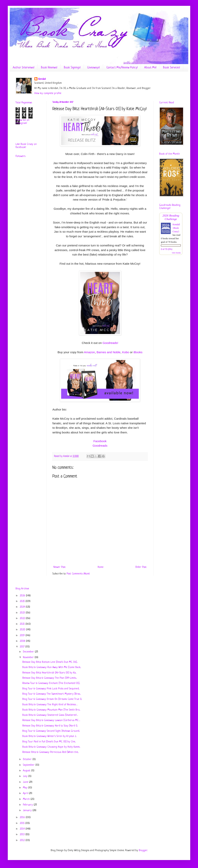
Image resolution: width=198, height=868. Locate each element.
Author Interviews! (24, 68)
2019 (23, 635)
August (27, 771)
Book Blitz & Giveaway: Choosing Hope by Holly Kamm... (51, 747)
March (27, 799)
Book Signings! (72, 68)
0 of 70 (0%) (167, 249)
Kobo (126, 352)
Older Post (141, 567)
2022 (23, 618)
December (29, 652)
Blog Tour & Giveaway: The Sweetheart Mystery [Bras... (51, 694)
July (26, 776)
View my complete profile (48, 93)
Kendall (42, 79)
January (28, 810)
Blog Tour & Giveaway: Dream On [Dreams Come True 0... (52, 699)
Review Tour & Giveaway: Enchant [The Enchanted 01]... (51, 683)
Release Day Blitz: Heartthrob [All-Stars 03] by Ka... (49, 673)
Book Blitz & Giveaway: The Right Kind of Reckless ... (50, 705)
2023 (23, 613)
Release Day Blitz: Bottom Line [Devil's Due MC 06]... (50, 662)
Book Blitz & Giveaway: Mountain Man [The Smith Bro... (51, 710)
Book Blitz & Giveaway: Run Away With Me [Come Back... (52, 667)
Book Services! (172, 68)
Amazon (89, 352)
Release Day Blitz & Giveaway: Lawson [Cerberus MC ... (51, 720)
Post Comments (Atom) (78, 574)
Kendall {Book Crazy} (176, 228)
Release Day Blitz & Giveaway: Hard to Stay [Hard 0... (50, 726)
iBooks (138, 352)
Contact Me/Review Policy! (122, 68)
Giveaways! (93, 68)
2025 (23, 601)
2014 (23, 829)
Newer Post (59, 567)
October (28, 759)
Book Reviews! (49, 68)
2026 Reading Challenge (171, 217)
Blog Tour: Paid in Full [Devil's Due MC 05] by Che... (49, 742)
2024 (23, 607)
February (28, 805)
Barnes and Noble (108, 352)
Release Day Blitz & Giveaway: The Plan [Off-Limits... (49, 678)
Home (101, 567)
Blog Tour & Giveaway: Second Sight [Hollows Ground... (51, 731)
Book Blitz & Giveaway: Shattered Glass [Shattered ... (50, 715)
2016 (23, 817)
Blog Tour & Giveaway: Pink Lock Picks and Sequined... (51, 689)
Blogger (143, 850)
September (29, 765)
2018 (23, 641)
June (26, 782)
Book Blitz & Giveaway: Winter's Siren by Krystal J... (49, 736)
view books (176, 253)
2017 (23, 647)
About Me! (150, 68)
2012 (23, 840)
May (26, 788)
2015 (23, 823)
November (29, 657)
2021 (23, 624)
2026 (23, 596)
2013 (23, 835)
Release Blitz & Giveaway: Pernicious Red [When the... (50, 752)
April (26, 793)
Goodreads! (110, 343)
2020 (23, 630)
